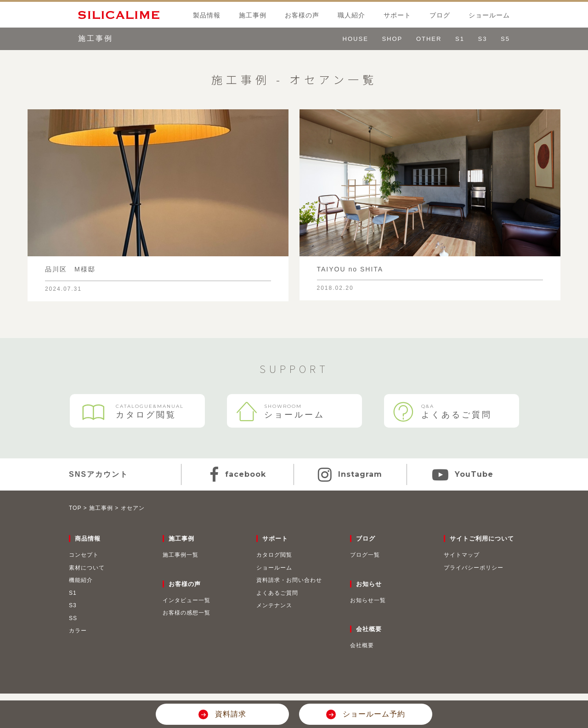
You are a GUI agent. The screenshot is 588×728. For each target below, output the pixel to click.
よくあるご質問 (452, 411)
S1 (460, 39)
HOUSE (356, 39)
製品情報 (207, 15)
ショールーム (489, 15)
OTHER (429, 39)
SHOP (392, 39)
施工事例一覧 (181, 555)
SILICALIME (113, 15)
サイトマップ (462, 555)
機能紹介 (81, 580)
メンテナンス (274, 605)
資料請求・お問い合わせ (289, 580)
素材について (87, 568)
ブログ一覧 (365, 555)
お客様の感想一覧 (187, 613)
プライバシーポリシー (474, 568)
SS (73, 618)
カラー (78, 631)
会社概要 (362, 645)
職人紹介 (351, 15)
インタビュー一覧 (187, 600)
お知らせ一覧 (368, 600)
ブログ (440, 15)
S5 (505, 39)
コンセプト (84, 555)
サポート (397, 15)
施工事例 (253, 15)
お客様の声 (302, 15)
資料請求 (229, 714)
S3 (483, 39)
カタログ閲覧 (137, 412)
